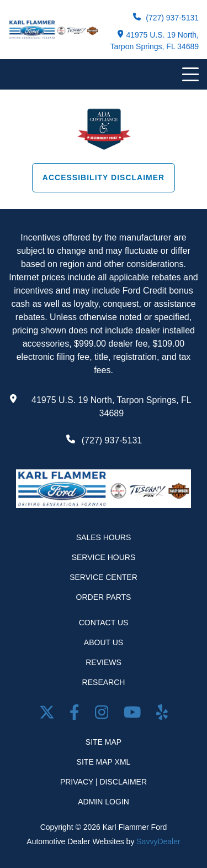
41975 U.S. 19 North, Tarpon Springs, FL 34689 (154, 40)
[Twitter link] (49, 715)
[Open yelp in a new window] (162, 715)
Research (104, 682)
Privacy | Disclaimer (104, 782)
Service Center (104, 577)
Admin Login (104, 802)
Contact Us (104, 623)
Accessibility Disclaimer (104, 177)
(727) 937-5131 (166, 17)
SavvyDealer (158, 841)
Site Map (104, 742)
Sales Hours (104, 537)
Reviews (104, 662)
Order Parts (104, 597)
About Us (104, 642)
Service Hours (104, 557)
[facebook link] (76, 715)
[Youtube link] (134, 715)
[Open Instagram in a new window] (104, 715)
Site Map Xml (104, 762)
